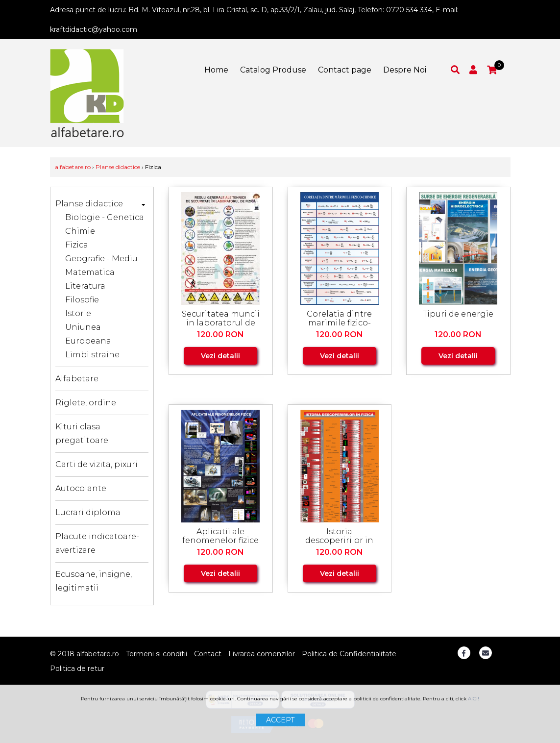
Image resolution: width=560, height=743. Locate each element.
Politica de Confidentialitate (349, 654)
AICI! (474, 699)
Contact (208, 654)
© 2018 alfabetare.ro (85, 654)
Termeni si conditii (157, 654)
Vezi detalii (220, 356)
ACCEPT (280, 720)
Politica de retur (77, 669)
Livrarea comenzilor (262, 654)
